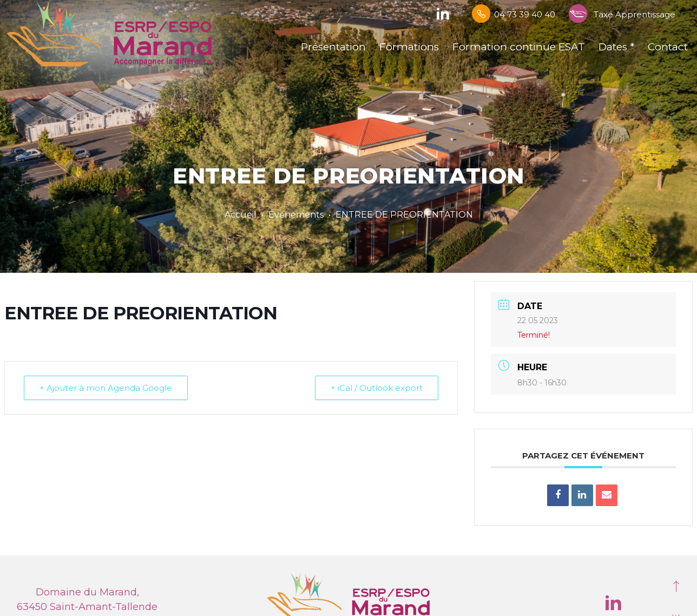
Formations (409, 47)
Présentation (333, 47)
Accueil (241, 215)
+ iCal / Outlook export (377, 385)
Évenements (296, 215)
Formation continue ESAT (519, 47)
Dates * (616, 47)
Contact (668, 47)
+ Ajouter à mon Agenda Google (106, 385)
